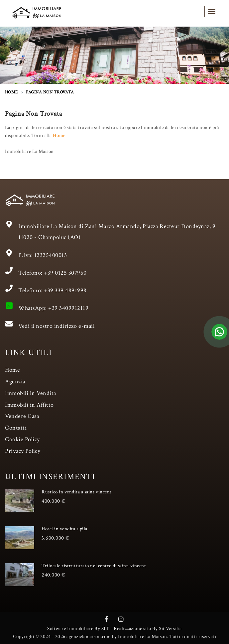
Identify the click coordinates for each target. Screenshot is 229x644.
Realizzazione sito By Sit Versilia (148, 629)
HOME (11, 92)
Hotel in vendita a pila (64, 529)
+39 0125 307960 (65, 273)
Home (59, 135)
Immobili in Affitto (29, 405)
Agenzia (15, 382)
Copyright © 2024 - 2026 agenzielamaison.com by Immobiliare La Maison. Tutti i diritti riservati (114, 637)
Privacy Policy (23, 451)
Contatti (16, 428)
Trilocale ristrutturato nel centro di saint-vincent (94, 566)
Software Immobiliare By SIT (78, 629)
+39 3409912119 (68, 308)
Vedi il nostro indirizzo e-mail (56, 326)
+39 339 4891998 (65, 290)
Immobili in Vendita (31, 393)
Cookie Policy (22, 439)
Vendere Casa (22, 416)
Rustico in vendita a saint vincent (77, 492)
